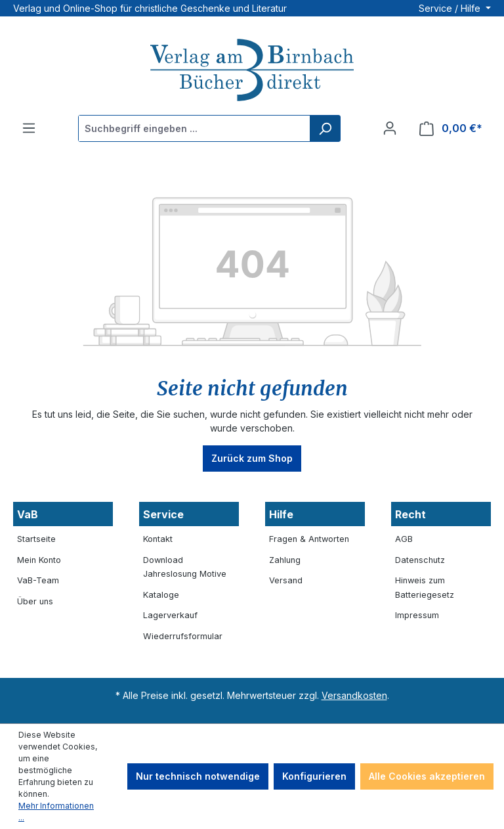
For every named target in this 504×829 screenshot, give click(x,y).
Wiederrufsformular (183, 636)
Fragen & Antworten (309, 539)
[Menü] (29, 128)
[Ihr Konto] (390, 128)
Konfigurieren (314, 776)
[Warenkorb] (451, 128)
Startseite (36, 539)
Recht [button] (410, 514)
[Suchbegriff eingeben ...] (195, 128)
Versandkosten (354, 695)
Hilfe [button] (281, 514)
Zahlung (285, 560)
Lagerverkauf (170, 615)
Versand (286, 580)
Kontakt (158, 539)
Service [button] (163, 514)
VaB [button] (28, 514)
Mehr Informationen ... (56, 812)
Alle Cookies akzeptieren (427, 776)
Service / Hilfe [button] (451, 8)
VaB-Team (38, 580)
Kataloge (161, 595)
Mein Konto (39, 560)
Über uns (35, 601)
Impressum (417, 615)
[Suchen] (325, 128)
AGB (404, 539)
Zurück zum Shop (252, 458)
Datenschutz (420, 560)
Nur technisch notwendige (198, 776)
